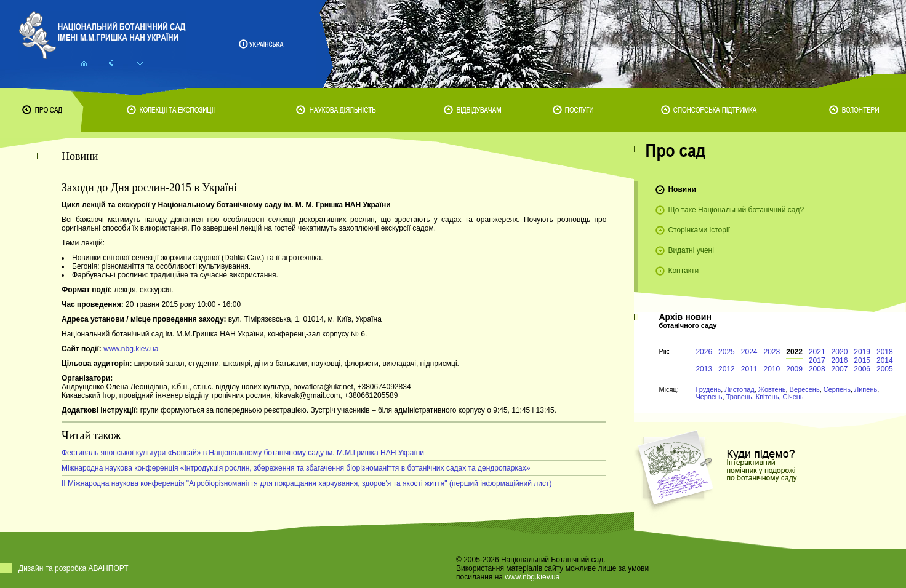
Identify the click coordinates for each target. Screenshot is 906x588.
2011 (749, 369)
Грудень (708, 389)
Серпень (837, 389)
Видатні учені (691, 250)
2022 (794, 352)
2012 (727, 369)
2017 (817, 360)
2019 (862, 352)
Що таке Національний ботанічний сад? (736, 210)
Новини (682, 189)
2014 (885, 360)
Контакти (683, 271)
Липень (866, 389)
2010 (772, 369)
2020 (840, 352)
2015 (862, 360)
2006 (862, 369)
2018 (885, 352)
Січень (793, 397)
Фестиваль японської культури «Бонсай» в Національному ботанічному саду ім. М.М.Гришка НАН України (243, 453)
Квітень (768, 397)
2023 (772, 352)
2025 (727, 352)
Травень (739, 397)
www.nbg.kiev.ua (131, 349)
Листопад (739, 389)
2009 (794, 369)
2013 (704, 369)
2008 (817, 369)
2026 (704, 352)
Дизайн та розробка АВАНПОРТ (74, 568)
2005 (885, 369)
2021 (817, 352)
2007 (840, 369)
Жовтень (772, 389)
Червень (709, 397)
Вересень (805, 389)
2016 (840, 360)
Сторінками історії (699, 230)
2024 (749, 352)
